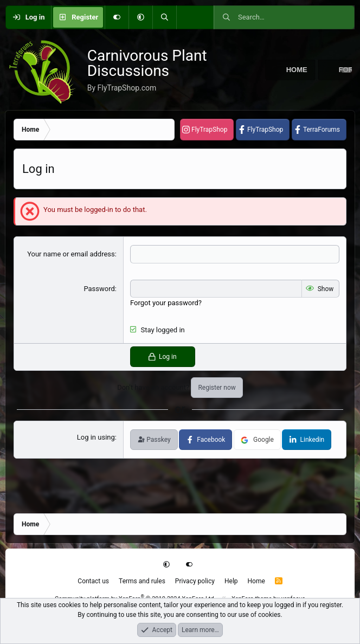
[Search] (164, 17)
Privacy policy (195, 581)
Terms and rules (142, 581)
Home (297, 70)
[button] (140, 17)
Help (231, 581)
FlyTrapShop (209, 130)
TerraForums (322, 130)
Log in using (96, 437)
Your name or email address (71, 254)
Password (99, 289)
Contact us (93, 581)
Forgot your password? (166, 303)
